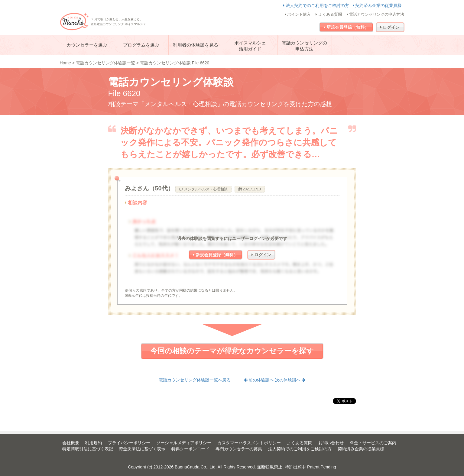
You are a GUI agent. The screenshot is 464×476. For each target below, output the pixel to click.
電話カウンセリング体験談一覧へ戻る (195, 380)
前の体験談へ (260, 380)
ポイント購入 (298, 14)
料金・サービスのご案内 (373, 443)
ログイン (390, 27)
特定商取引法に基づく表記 (88, 449)
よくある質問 (329, 14)
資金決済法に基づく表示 (142, 449)
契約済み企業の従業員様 (377, 5)
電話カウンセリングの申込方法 (376, 14)
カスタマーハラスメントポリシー (249, 443)
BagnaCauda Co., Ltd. (196, 467)
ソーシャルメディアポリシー (184, 443)
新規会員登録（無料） (346, 27)
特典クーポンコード (190, 449)
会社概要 (71, 443)
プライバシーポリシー (129, 443)
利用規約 (93, 443)
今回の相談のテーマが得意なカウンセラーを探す (232, 351)
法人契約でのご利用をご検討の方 (317, 5)
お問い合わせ (331, 443)
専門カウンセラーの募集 (239, 449)
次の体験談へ (290, 380)
